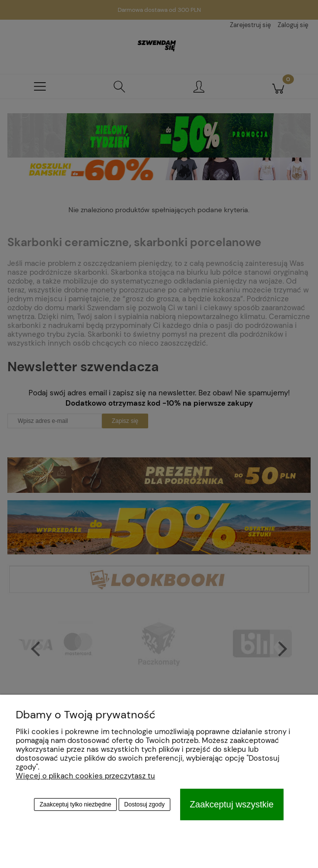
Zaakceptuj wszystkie (232, 804)
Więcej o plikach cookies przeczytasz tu (85, 776)
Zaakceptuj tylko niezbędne (76, 804)
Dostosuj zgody (144, 804)
